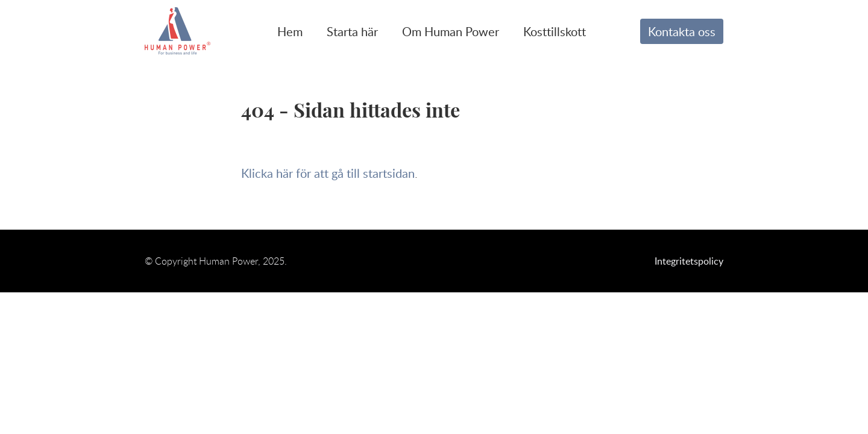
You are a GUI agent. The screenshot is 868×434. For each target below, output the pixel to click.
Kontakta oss (682, 31)
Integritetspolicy (689, 261)
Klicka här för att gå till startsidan (328, 173)
